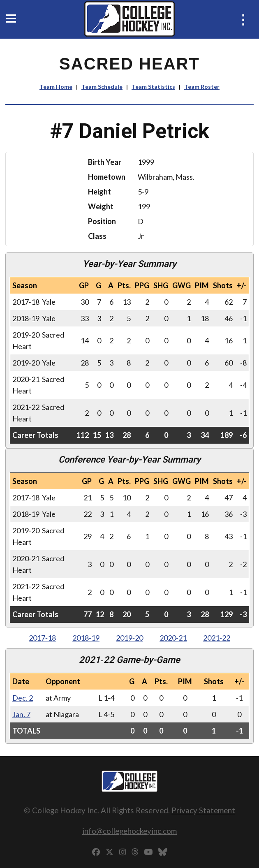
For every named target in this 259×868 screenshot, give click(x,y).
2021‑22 (217, 638)
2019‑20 (129, 638)
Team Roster (202, 87)
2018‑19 (86, 638)
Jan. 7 (21, 714)
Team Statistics (153, 87)
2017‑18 (42, 638)
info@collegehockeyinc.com (129, 831)
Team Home (56, 87)
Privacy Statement (203, 810)
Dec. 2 (23, 698)
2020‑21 (173, 638)
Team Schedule (102, 87)
